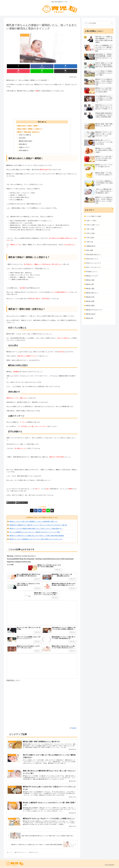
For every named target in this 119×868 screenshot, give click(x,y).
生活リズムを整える (25, 135)
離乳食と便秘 (11, 503)
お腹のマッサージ (24, 147)
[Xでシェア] (18, 66)
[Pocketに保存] (18, 71)
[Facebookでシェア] (42, 66)
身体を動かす (23, 144)
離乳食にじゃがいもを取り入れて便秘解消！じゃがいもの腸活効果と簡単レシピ (33, 521)
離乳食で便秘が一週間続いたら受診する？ (30, 129)
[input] (99, 23)
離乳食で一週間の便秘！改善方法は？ (29, 132)
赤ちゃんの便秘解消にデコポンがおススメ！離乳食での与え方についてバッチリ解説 (35, 532)
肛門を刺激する (24, 151)
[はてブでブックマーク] (66, 66)
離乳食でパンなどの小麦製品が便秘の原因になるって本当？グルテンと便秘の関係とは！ (36, 529)
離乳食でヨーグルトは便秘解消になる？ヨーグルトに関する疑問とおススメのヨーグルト (36, 539)
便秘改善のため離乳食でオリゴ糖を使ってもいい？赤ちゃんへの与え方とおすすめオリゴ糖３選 (38, 525)
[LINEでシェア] (42, 71)
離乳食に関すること (22, 503)
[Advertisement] (42, 105)
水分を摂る (22, 138)
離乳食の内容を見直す (26, 141)
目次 (39, 122)
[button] (66, 71)
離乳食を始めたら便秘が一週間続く (28, 126)
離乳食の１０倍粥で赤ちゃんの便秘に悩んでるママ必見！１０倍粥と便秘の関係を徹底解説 (37, 536)
